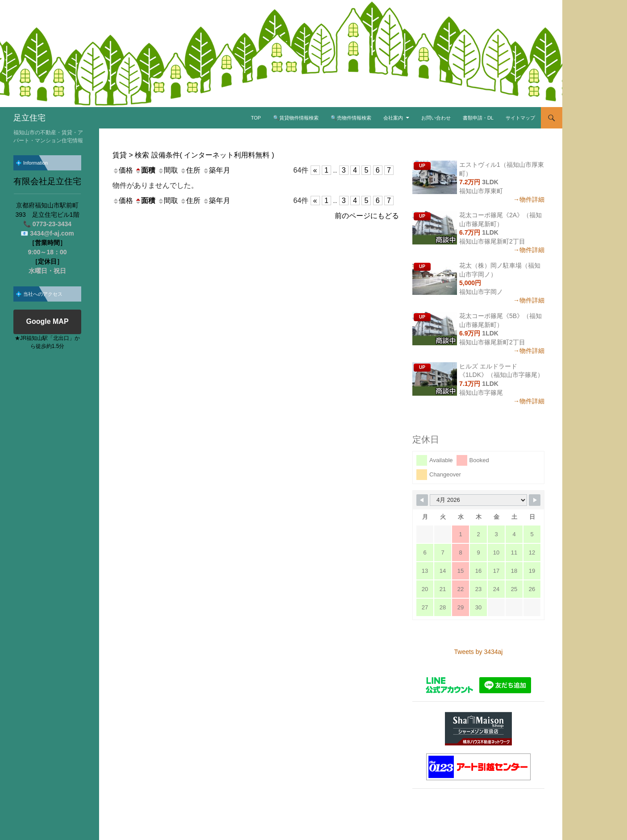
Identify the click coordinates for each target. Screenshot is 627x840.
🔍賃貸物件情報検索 (296, 118)
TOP (256, 118)
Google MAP (47, 322)
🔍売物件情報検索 (351, 118)
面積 (145, 170)
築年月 (216, 170)
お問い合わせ (436, 118)
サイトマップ (520, 118)
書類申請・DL (478, 118)
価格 (123, 170)
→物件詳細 (529, 199)
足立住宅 (29, 118)
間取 (168, 170)
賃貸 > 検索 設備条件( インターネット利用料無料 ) (193, 155)
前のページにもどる (367, 216)
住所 (190, 170)
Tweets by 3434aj (479, 652)
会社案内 (393, 118)
